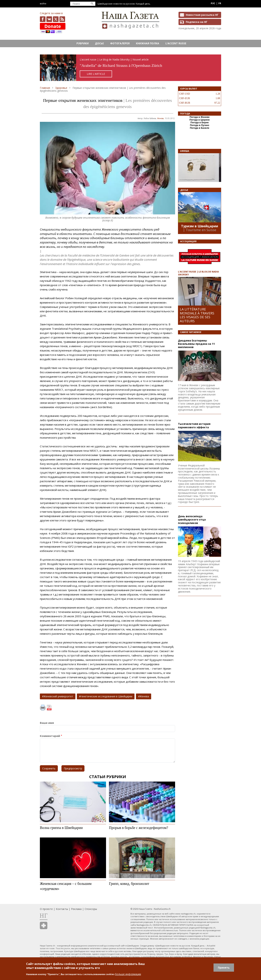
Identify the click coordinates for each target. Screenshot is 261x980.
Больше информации (128, 974)
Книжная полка (148, 43)
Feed (62, 19)
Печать (43, 708)
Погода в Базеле (200, 128)
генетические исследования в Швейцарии (106, 696)
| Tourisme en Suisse (200, 230)
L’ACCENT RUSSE (176, 43)
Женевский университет (58, 696)
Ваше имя (47, 723)
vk (49, 19)
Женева (160, 118)
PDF (49, 708)
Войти (43, 4)
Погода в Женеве (200, 117)
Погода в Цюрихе (200, 120)
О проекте (46, 909)
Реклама (76, 909)
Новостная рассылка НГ (202, 15)
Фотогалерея (120, 43)
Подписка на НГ (197, 22)
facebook (43, 19)
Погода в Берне (200, 122)
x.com (56, 19)
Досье (99, 43)
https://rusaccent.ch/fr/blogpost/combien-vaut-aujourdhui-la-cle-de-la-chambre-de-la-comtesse (130, 68)
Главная (45, 88)
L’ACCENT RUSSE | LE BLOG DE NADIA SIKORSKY (198, 273)
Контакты (62, 909)
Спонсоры (91, 909)
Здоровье (61, 88)
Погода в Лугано (200, 125)
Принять (224, 968)
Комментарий (50, 736)
